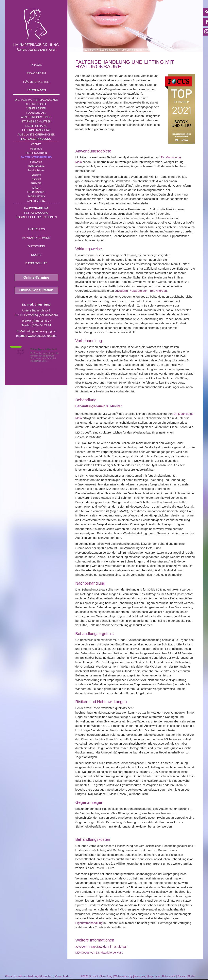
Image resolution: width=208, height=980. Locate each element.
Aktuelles (36, 229)
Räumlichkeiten (36, 82)
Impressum (154, 976)
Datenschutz (36, 263)
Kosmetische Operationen (36, 217)
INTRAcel (36, 183)
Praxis (36, 65)
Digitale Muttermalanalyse (36, 100)
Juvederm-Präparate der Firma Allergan (141, 291)
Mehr (52, 361)
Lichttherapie (36, 126)
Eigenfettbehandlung (89, 923)
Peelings (36, 149)
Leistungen (36, 90)
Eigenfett (36, 175)
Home (78, 50)
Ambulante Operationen (36, 134)
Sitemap (182, 976)
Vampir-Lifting (36, 201)
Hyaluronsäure (36, 166)
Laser (36, 188)
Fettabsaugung (36, 213)
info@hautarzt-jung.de (41, 331)
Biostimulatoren (36, 170)
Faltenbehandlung (36, 139)
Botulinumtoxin (36, 153)
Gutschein (36, 246)
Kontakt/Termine (36, 238)
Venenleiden (36, 108)
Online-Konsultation (36, 290)
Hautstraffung (36, 208)
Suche (36, 255)
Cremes (36, 144)
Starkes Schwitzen (36, 121)
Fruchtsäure (36, 192)
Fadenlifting (36, 197)
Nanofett (36, 179)
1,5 (20, 352)
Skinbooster (36, 162)
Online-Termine (36, 277)
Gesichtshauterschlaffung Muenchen (29, 976)
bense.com (140, 976)
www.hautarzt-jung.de (42, 336)
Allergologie (36, 104)
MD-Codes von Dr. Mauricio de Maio (99, 952)
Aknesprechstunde (36, 117)
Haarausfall (36, 113)
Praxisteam (36, 73)
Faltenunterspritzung (36, 157)
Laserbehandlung (36, 130)
